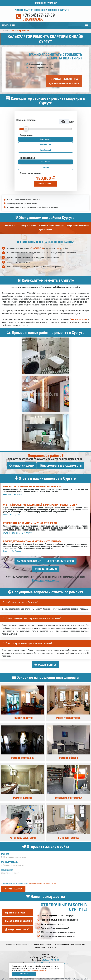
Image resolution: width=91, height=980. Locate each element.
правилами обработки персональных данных (42, 879)
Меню (86, 24)
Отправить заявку (13, 885)
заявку (59, 248)
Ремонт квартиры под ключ (45, 940)
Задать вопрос (46, 662)
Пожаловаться (46, 567)
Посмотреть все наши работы (61, 466)
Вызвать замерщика (24, 940)
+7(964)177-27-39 (39, 15)
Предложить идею (60, 560)
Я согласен (24, 974)
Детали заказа (7, 866)
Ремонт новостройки (65, 940)
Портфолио (10, 940)
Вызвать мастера (64, 81)
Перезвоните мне (33, 19)
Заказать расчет (46, 184)
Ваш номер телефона (10, 858)
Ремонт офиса (41, 943)
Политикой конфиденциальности (34, 970)
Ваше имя (5, 850)
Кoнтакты (52, 943)
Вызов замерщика (59, 959)
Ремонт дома (80, 940)
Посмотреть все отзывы (45, 577)
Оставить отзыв (29, 560)
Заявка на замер (22, 466)
